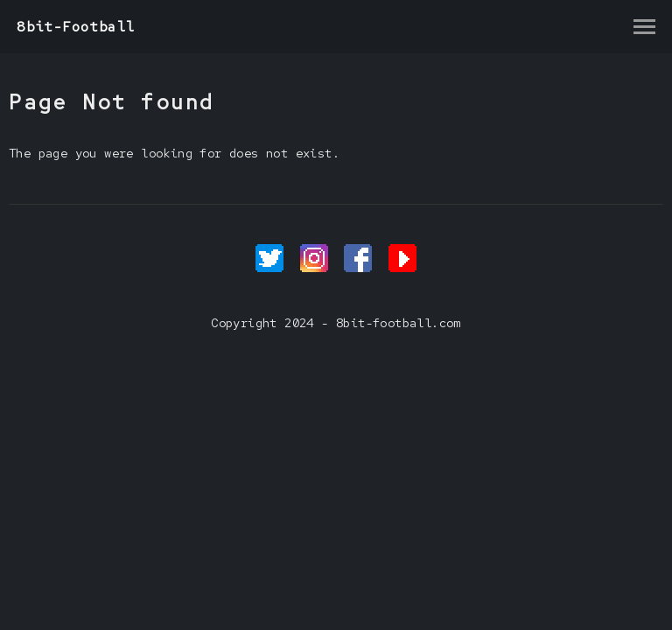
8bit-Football (76, 27)
